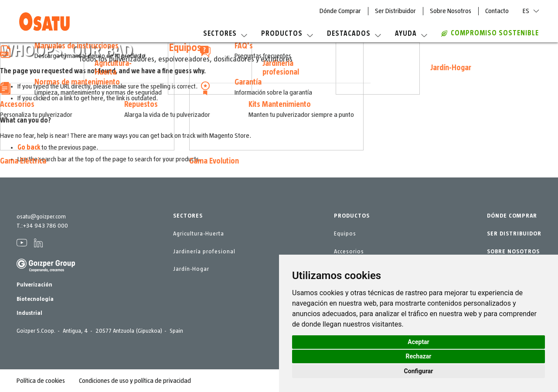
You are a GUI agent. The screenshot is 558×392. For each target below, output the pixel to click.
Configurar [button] (419, 371)
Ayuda (411, 34)
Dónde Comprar (340, 11)
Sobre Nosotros (451, 11)
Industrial (29, 313)
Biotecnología (35, 299)
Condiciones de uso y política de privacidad (135, 381)
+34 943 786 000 (45, 226)
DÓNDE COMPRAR (512, 216)
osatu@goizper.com (41, 217)
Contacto (497, 11)
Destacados (354, 34)
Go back (29, 147)
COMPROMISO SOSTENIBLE (490, 33)
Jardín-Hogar (191, 269)
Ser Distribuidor (395, 11)
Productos (287, 34)
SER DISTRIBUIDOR (514, 234)
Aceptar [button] (418, 342)
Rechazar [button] (419, 356)
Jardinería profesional (204, 252)
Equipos (345, 234)
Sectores (225, 34)
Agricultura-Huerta (199, 234)
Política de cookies (41, 381)
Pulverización (34, 285)
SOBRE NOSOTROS (513, 252)
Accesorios (349, 252)
